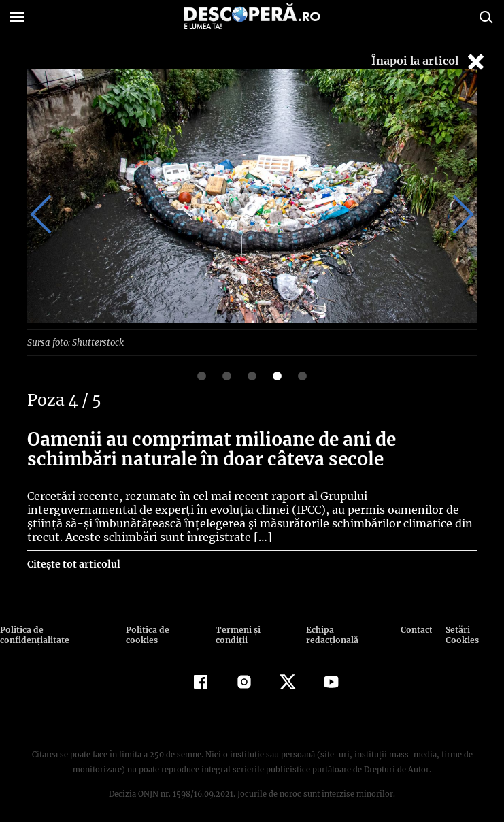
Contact (414, 629)
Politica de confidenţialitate (59, 629)
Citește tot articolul (73, 563)
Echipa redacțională (345, 629)
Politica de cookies (165, 629)
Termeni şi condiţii (253, 629)
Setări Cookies (472, 629)
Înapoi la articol (429, 62)
